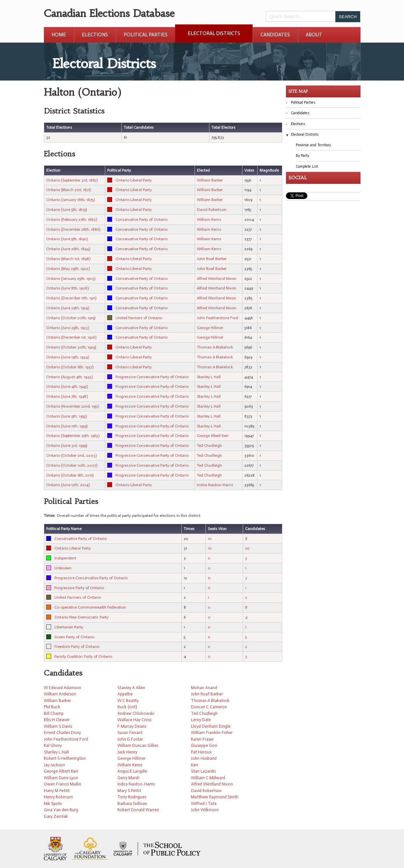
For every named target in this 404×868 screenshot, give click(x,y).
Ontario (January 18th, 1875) (70, 200)
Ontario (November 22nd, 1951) (73, 406)
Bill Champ (54, 713)
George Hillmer (210, 328)
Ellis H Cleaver (57, 720)
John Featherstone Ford (218, 318)
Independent (65, 558)
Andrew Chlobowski (136, 713)
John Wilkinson (205, 810)
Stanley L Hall (209, 377)
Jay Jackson (54, 765)
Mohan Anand (204, 688)
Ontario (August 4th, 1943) (69, 377)
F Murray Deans (132, 726)
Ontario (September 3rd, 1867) (72, 180)
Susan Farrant (130, 733)
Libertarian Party (69, 627)
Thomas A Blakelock (215, 347)
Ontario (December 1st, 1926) (71, 337)
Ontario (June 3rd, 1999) (67, 446)
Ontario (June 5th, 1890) (67, 239)
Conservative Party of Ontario (141, 219)
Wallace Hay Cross (134, 720)
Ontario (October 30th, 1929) (71, 347)
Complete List (307, 167)
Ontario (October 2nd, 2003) (71, 455)
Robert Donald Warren (138, 810)
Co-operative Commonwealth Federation (90, 607)
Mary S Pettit (129, 791)
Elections (95, 35)
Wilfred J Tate (204, 803)
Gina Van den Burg (61, 810)
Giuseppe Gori (204, 745)
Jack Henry (127, 752)
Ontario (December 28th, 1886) (73, 229)
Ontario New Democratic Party (81, 617)
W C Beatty (128, 701)
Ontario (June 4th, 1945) (67, 386)
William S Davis (58, 726)
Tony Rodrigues (132, 797)
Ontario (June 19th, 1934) (68, 357)
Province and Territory (313, 145)
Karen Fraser (202, 739)
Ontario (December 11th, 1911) (71, 298)
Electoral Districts (214, 33)
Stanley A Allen (131, 688)
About (314, 35)
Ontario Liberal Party (134, 180)
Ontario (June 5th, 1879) (66, 210)
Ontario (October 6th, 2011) (70, 475)
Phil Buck (52, 707)
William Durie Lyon (61, 778)
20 (247, 548)
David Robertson (212, 210)
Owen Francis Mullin (62, 784)
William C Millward (208, 778)
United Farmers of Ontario (139, 318)
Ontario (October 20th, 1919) (71, 318)
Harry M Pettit (57, 791)
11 (209, 578)
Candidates (275, 35)
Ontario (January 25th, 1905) (71, 279)
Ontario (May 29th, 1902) (68, 269)
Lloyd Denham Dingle (211, 726)
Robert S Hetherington (65, 758)
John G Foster (130, 739)
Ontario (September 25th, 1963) (73, 436)
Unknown (63, 568)
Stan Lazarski (203, 771)
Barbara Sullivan (132, 803)
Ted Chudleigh (209, 446)
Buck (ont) (127, 707)
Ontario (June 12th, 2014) (68, 485)
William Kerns (209, 219)
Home (59, 35)
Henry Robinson (58, 797)
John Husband (204, 758)
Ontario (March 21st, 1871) (68, 190)
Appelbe (125, 694)
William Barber (210, 180)
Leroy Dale (201, 720)
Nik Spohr (53, 803)
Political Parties (146, 35)
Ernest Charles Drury (62, 733)
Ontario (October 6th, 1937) (70, 367)
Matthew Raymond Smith (215, 797)
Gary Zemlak (56, 816)
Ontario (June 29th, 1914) (68, 308)
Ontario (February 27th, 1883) (72, 219)
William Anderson (60, 694)
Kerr (195, 765)
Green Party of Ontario (74, 637)
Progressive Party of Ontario (79, 588)
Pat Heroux (201, 752)
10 (210, 539)
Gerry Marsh (128, 778)
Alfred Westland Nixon (217, 279)
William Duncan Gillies (138, 745)
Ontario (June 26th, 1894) (68, 249)
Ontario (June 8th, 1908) (67, 288)
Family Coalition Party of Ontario (83, 656)
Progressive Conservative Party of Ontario (152, 377)
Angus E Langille (132, 771)
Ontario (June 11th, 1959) (67, 426)
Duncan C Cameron (209, 707)
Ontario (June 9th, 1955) (66, 416)
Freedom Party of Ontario (77, 647)
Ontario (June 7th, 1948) (67, 396)
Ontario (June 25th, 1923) (68, 328)
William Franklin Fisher (212, 733)
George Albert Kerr (213, 436)
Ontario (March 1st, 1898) (68, 259)
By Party (302, 156)
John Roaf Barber (212, 259)
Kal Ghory (53, 745)
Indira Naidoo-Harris (215, 485)
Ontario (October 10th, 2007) (72, 465)
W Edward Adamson (62, 688)
